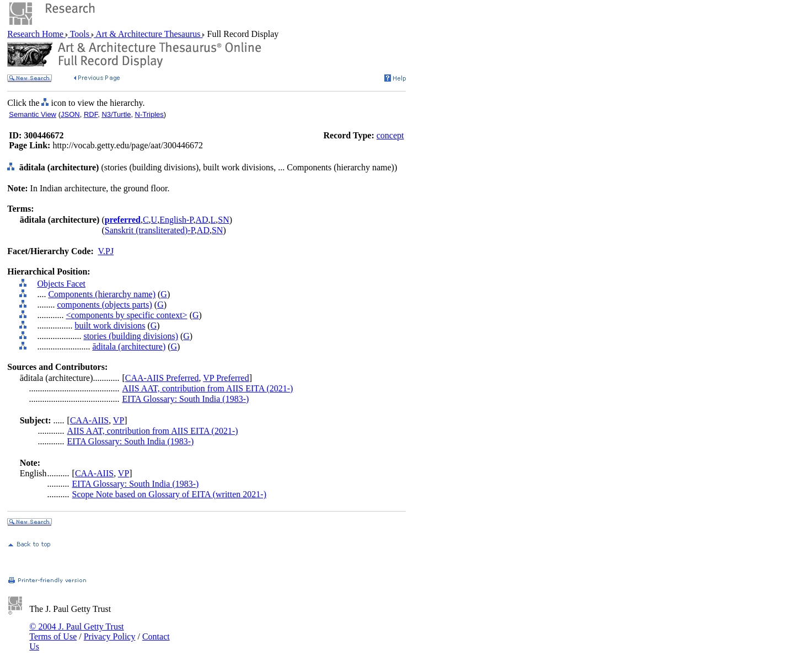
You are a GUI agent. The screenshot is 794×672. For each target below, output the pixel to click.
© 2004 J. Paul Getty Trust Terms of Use (76, 631)
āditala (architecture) (129, 346)
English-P (176, 220)
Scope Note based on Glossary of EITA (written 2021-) (169, 494)
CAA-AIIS (89, 420)
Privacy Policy (110, 636)
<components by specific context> (126, 315)
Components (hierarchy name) (102, 294)
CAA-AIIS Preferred (162, 378)
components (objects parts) (104, 305)
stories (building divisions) (131, 336)
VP (119, 420)
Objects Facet (61, 284)
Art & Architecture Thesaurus (148, 34)
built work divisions (110, 326)
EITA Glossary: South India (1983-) (186, 399)
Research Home (36, 34)
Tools (80, 34)
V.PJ (106, 251)
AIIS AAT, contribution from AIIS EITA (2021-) (208, 388)
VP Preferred (226, 378)
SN (223, 220)
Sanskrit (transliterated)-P (150, 230)
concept (390, 135)
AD (202, 220)
